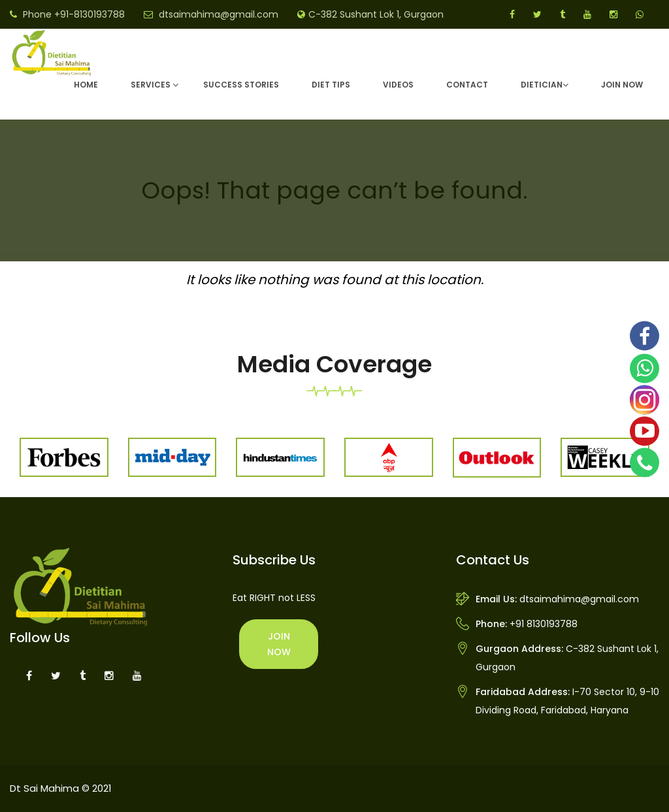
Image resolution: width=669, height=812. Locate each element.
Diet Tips (331, 85)
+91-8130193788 (90, 14)
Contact (467, 85)
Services (151, 85)
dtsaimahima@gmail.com (219, 14)
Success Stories (241, 85)
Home (86, 85)
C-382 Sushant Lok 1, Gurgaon (376, 14)
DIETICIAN (542, 85)
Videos (398, 85)
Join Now (622, 85)
